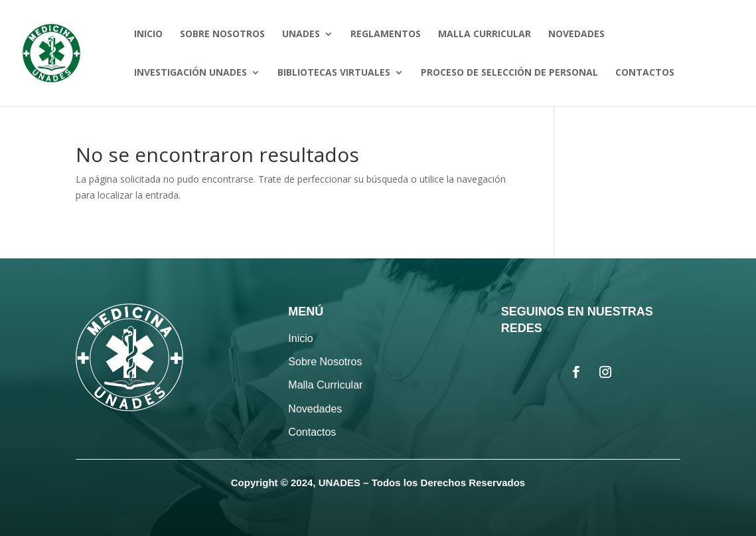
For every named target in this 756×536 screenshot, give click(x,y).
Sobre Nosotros (325, 362)
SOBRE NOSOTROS (222, 35)
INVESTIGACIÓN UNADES (190, 73)
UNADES (301, 35)
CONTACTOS (645, 73)
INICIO (148, 35)
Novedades (315, 409)
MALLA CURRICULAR (485, 35)
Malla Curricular (325, 385)
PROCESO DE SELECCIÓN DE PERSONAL (509, 73)
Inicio (300, 338)
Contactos (312, 432)
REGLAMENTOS (386, 35)
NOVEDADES (576, 35)
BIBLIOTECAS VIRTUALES (334, 73)
